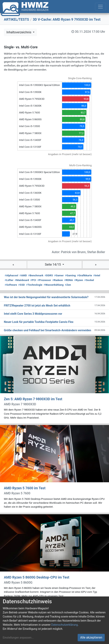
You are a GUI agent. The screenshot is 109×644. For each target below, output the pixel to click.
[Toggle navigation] (100, 7)
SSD (22, 285)
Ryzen (79, 280)
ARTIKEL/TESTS (16, 19)
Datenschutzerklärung (64, 625)
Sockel (89, 280)
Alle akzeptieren (91, 637)
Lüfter (9, 280)
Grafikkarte (85, 275)
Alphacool (11, 275)
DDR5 (49, 275)
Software (11, 285)
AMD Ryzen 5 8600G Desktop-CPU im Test (37, 577)
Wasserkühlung (54, 285)
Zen (68, 285)
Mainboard (22, 280)
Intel (97, 275)
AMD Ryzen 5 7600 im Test (25, 488)
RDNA (69, 280)
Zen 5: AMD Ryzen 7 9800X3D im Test (33, 399)
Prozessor (44, 280)
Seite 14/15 (53, 265)
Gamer (59, 275)
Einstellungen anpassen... (18, 638)
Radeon (58, 280)
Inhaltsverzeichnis (19, 32)
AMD (23, 275)
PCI (33, 280)
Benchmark (36, 275)
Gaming (70, 275)
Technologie (34, 285)
